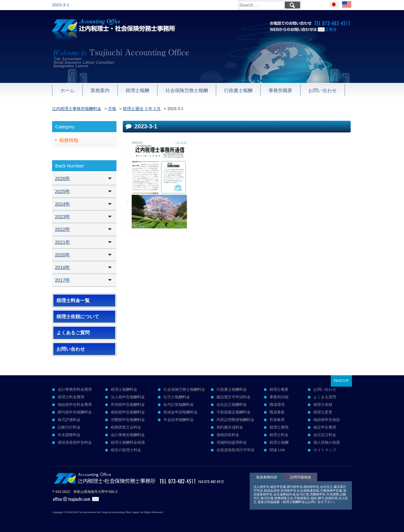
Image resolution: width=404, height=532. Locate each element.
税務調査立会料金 (126, 427)
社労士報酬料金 (177, 397)
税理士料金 (279, 435)
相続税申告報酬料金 (128, 412)
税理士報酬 (137, 90)
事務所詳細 (279, 397)
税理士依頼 (323, 405)
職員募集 (277, 412)
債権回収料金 (228, 435)
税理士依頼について (78, 317)
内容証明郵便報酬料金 (235, 420)
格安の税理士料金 (126, 450)
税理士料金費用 (71, 397)
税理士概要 (279, 389)
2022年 (62, 229)
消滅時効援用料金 (232, 442)
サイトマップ (325, 450)
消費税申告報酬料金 (128, 420)
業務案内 (100, 90)
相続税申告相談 (327, 420)
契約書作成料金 (230, 427)
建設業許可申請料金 (234, 397)
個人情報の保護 (327, 442)
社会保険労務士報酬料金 (184, 389)
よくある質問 (325, 397)
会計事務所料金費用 (75, 389)
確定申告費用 (325, 427)
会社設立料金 (325, 435)
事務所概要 (280, 90)
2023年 (62, 216)
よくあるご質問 (73, 333)
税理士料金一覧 (73, 301)
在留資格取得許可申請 (235, 450)
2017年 (62, 280)
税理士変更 (323, 412)
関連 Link (277, 450)
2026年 (62, 178)
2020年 (62, 255)
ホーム (67, 90)
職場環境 (277, 405)
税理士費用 (279, 427)
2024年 (62, 204)
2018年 (62, 267)
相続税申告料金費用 (75, 405)
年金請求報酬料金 (179, 420)
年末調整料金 (69, 435)
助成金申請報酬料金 (181, 412)
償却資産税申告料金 (75, 442)
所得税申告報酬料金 (128, 405)
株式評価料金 (69, 420)
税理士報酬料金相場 (128, 442)
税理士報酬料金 (124, 389)
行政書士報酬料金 (232, 389)
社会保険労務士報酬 (187, 90)
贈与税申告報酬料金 (75, 412)
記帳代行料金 (69, 427)
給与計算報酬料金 (179, 405)
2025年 (62, 191)
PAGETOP (341, 381)
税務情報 (69, 140)
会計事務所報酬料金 (128, 435)
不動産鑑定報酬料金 (234, 412)
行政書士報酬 (238, 90)
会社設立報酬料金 (232, 405)
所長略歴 (277, 420)
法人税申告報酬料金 (128, 397)
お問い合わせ (323, 90)
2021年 (62, 242)
